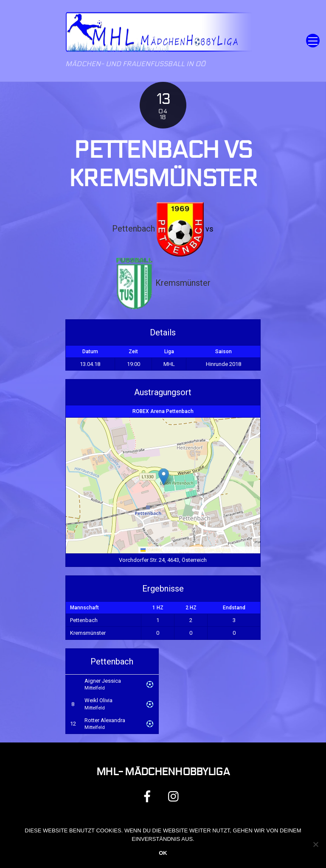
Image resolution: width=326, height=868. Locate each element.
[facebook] (149, 796)
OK (163, 853)
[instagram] (176, 796)
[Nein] (315, 844)
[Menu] (313, 41)
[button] (164, 477)
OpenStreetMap (212, 550)
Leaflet (151, 550)
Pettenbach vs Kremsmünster (163, 164)
